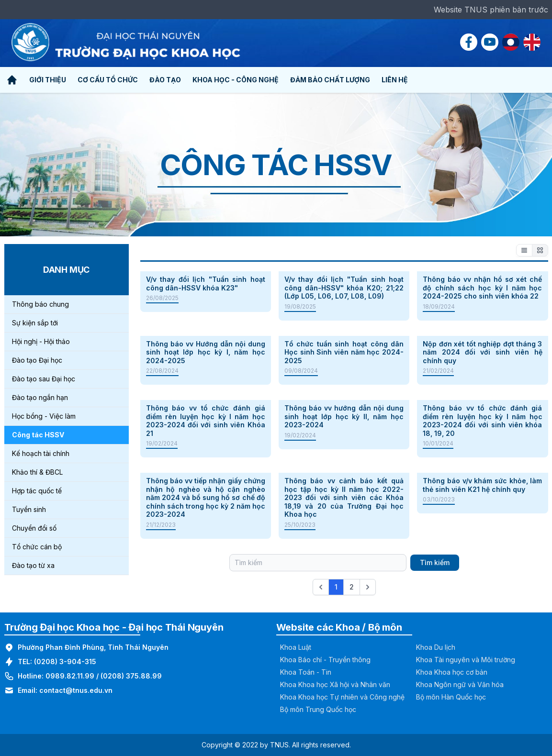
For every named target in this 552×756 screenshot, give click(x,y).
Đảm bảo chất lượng (330, 80)
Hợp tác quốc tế (37, 491)
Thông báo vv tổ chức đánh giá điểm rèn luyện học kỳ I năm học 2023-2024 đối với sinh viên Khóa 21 (206, 421)
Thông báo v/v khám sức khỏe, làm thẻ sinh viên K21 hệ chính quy (482, 485)
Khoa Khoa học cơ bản (452, 672)
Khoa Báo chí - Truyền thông (325, 660)
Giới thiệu (48, 80)
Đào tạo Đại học (37, 360)
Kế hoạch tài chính (41, 453)
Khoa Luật (296, 647)
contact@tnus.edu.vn (76, 690)
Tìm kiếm (435, 562)
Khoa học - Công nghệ (236, 80)
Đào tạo (165, 80)
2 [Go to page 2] (352, 587)
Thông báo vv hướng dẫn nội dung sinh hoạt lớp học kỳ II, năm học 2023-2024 (344, 416)
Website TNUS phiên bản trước (491, 10)
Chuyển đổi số (34, 528)
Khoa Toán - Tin (306, 672)
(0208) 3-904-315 (65, 661)
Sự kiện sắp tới (35, 323)
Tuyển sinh (29, 509)
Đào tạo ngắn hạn (40, 397)
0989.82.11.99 (70, 676)
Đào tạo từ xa (33, 565)
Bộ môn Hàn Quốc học (451, 697)
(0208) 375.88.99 (131, 676)
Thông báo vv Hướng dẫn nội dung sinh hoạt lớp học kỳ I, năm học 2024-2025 (206, 352)
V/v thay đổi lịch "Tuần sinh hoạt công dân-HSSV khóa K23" (206, 283)
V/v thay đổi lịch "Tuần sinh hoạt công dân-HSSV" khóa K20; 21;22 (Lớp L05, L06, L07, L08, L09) (344, 288)
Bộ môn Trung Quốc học (318, 709)
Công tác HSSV (38, 435)
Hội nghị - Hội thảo (41, 341)
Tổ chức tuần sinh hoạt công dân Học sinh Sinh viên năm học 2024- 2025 (344, 352)
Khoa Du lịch (436, 647)
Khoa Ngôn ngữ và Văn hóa (460, 684)
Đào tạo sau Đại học (44, 379)
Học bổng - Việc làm (44, 416)
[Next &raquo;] (368, 587)
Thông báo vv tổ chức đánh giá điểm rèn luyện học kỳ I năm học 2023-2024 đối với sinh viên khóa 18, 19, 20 (482, 421)
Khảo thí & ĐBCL (37, 472)
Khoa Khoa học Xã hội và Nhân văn (335, 684)
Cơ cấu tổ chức (108, 80)
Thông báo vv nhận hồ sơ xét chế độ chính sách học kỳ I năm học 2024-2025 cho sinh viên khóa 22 (482, 288)
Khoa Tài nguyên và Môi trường (466, 660)
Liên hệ (395, 80)
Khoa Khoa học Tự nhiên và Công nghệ (342, 697)
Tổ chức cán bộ (37, 547)
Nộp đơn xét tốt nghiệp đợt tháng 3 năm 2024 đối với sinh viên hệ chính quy (482, 352)
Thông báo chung (40, 304)
